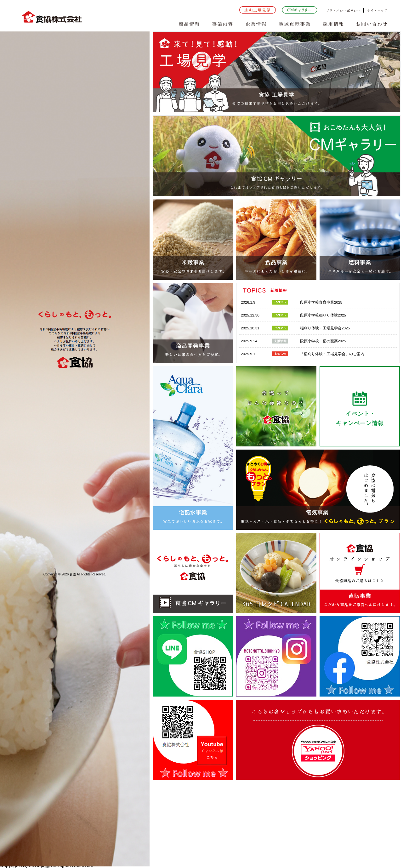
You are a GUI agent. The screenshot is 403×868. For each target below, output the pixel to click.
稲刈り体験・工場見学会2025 (325, 328)
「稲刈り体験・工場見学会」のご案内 (332, 354)
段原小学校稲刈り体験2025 (323, 315)
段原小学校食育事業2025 (321, 302)
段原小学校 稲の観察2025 (323, 341)
